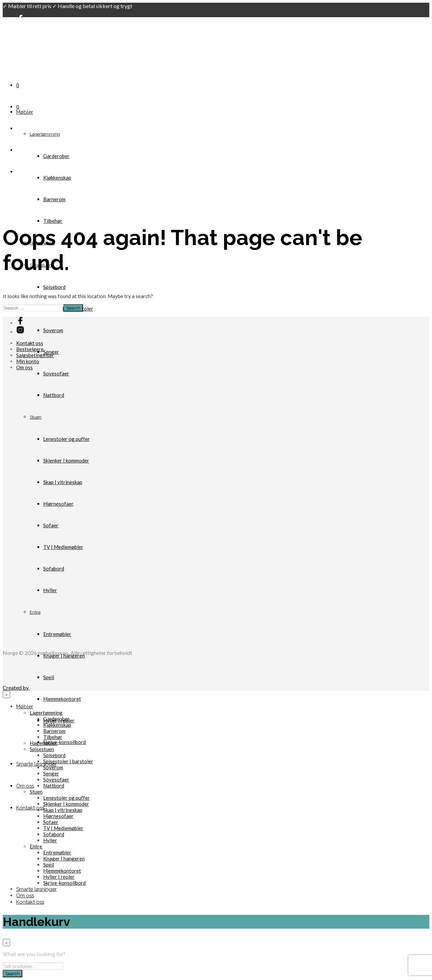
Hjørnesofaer (58, 816)
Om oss (25, 786)
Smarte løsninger (36, 764)
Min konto (28, 361)
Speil (49, 865)
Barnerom (54, 199)
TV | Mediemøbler (63, 828)
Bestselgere (30, 349)
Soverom (53, 330)
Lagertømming (45, 134)
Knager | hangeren (64, 858)
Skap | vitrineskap (63, 810)
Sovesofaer (56, 373)
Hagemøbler (44, 743)
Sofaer (51, 822)
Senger (51, 773)
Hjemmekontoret (62, 699)
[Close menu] (6, 694)
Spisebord (54, 287)
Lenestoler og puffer (66, 798)
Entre (36, 846)
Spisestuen (42, 749)
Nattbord (54, 786)
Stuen (36, 792)
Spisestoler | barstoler (68, 761)
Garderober (56, 156)
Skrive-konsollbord (64, 742)
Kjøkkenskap (57, 178)
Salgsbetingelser (35, 355)
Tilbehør (53, 221)
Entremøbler (57, 852)
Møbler (25, 112)
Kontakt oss (30, 808)
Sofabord (54, 834)
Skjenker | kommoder (66, 804)
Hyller (50, 840)
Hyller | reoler (59, 877)
